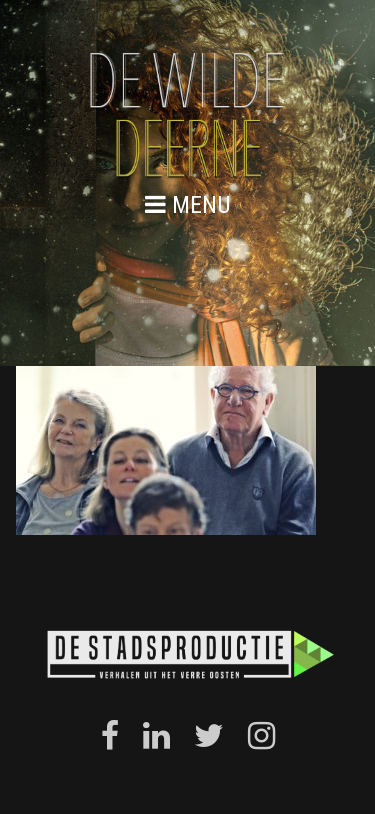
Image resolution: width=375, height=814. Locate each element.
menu (188, 204)
